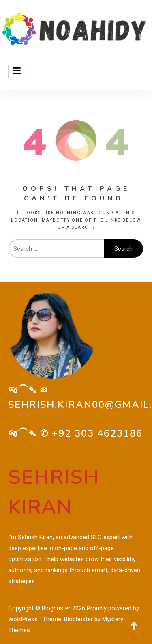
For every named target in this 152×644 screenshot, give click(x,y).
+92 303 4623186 (97, 433)
